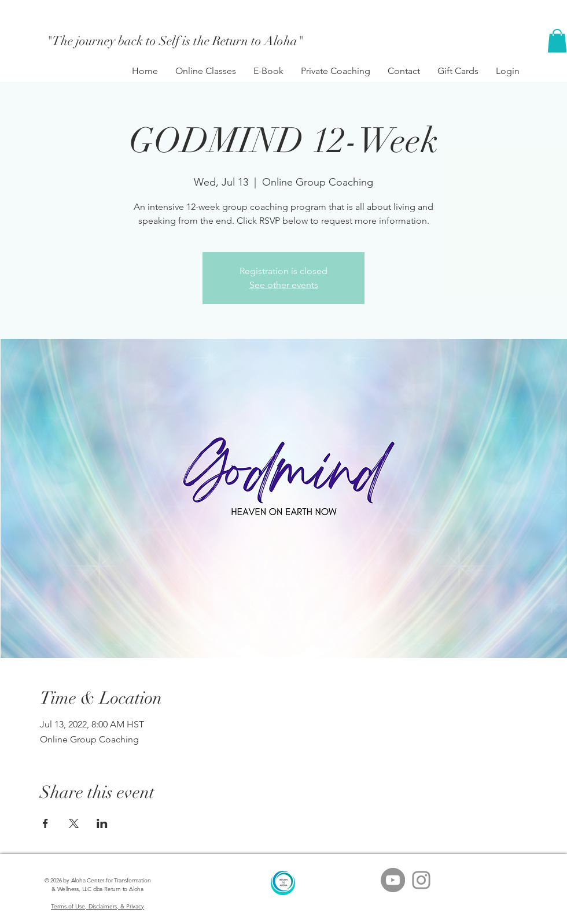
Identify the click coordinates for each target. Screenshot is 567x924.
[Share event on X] (74, 823)
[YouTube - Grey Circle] (393, 880)
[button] (557, 41)
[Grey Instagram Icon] (421, 880)
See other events (284, 285)
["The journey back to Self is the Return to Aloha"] (175, 41)
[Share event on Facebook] (45, 823)
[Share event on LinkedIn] (102, 823)
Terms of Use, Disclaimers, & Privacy (97, 906)
